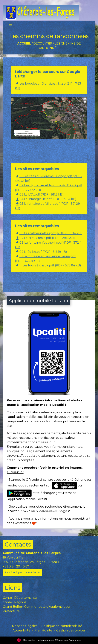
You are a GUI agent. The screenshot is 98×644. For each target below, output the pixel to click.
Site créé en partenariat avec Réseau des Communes (49, 640)
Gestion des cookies (71, 630)
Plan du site (43, 630)
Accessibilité (21, 630)
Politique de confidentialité (62, 626)
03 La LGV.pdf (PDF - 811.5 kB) (39, 194)
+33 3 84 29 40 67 (16, 566)
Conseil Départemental (20, 598)
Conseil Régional (15, 602)
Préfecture (11, 611)
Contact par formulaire (22, 572)
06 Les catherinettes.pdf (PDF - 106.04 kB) (48, 233)
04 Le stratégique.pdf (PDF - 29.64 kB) (46, 199)
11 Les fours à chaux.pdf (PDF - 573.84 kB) (48, 265)
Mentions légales (25, 626)
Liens (13, 588)
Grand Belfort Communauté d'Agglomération (37, 607)
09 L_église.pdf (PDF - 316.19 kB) (41, 252)
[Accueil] (41, 10)
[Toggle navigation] (10, 26)
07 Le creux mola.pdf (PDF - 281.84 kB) (46, 238)
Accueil (24, 44)
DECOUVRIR (43, 44)
